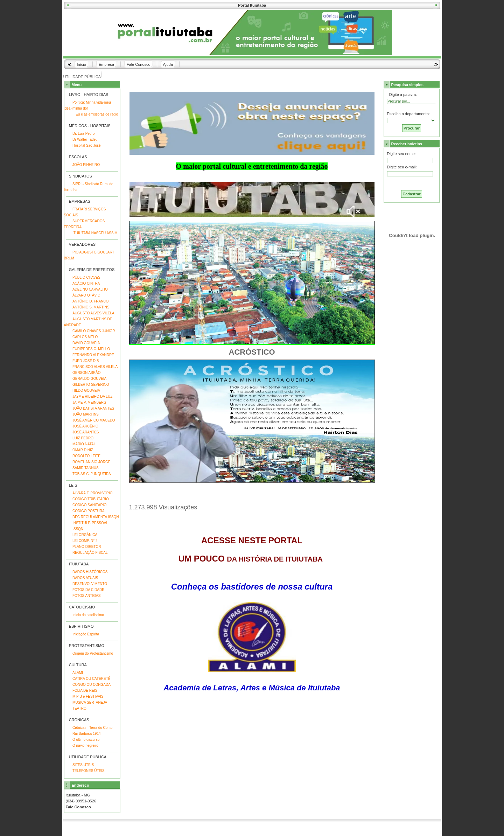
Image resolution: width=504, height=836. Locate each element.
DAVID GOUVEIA (86, 343)
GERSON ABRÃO (87, 373)
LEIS (73, 485)
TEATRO (79, 708)
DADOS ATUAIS (85, 578)
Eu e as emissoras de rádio (97, 114)
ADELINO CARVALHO (90, 289)
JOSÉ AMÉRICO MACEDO (94, 420)
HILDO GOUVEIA (86, 391)
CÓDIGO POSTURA (89, 511)
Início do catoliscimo (88, 615)
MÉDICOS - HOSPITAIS (90, 126)
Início (82, 64)
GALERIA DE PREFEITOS (92, 270)
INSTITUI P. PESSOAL (90, 523)
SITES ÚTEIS (83, 765)
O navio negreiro (85, 746)
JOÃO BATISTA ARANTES (93, 408)
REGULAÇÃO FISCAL (90, 553)
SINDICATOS (80, 176)
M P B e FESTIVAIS (88, 696)
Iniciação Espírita (86, 634)
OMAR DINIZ (83, 450)
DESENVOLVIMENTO (90, 584)
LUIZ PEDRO (83, 438)
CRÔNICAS (79, 720)
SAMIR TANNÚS (86, 468)
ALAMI (78, 673)
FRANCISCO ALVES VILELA (95, 367)
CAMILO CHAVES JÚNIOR (94, 331)
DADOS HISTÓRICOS (90, 572)
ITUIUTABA (79, 564)
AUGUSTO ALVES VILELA (93, 313)
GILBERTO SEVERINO (91, 385)
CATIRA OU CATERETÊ (92, 679)
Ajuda (168, 64)
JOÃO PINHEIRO (86, 165)
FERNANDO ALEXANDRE (93, 355)
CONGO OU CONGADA (92, 685)
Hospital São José (87, 145)
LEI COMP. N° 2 (85, 541)
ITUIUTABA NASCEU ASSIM (95, 233)
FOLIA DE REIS (85, 691)
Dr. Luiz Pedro (83, 134)
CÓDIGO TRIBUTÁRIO (91, 499)
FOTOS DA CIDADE (88, 590)
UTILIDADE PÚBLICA (82, 77)
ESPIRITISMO (81, 626)
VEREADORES (82, 244)
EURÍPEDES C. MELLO (91, 349)
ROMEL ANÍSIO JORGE (92, 462)
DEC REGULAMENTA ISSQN (96, 517)
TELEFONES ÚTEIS (89, 771)
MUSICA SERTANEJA (90, 702)
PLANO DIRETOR (87, 547)
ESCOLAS (78, 157)
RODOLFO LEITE (86, 456)
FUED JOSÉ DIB (86, 361)
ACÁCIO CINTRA (86, 283)
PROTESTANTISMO (87, 646)
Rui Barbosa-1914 (87, 734)
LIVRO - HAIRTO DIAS (89, 95)
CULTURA (78, 665)
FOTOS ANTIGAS (86, 596)
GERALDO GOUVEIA (89, 379)
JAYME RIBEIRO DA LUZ (92, 396)
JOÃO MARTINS (86, 414)
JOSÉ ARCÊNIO (85, 426)
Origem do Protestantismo (93, 653)
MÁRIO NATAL (84, 444)
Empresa (106, 64)
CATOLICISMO (82, 607)
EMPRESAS (80, 201)
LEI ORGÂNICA (85, 535)
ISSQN (78, 529)
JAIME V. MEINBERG (89, 402)
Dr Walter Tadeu (85, 140)
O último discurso (86, 740)
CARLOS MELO (85, 337)
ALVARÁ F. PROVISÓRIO (93, 493)
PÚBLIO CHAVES (86, 277)
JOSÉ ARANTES (86, 432)
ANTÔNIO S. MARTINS (91, 307)
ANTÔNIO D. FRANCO (90, 301)
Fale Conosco (139, 64)
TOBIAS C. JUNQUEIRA (92, 474)
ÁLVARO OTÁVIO (86, 295)
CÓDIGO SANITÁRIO (89, 505)
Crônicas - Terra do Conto (92, 728)
